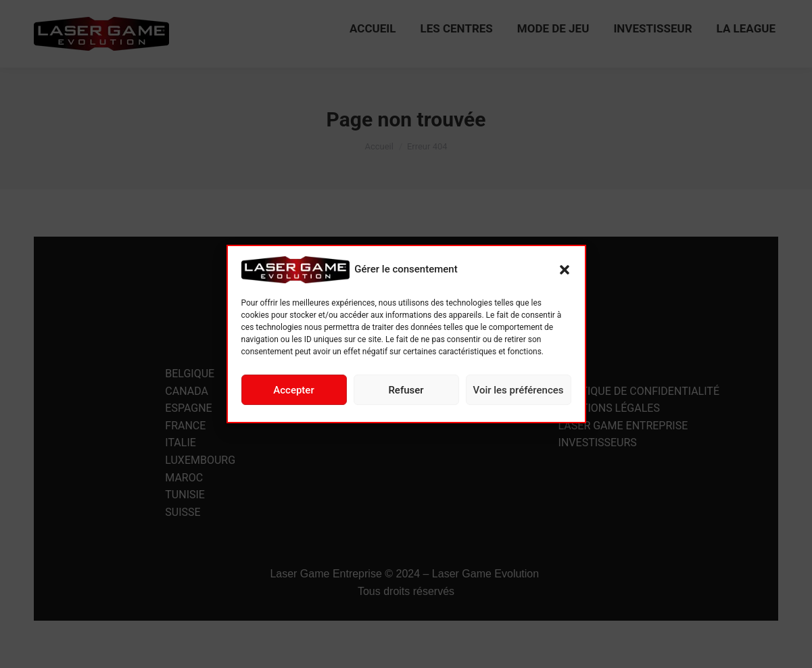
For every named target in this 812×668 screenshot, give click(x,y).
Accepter (293, 390)
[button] (565, 270)
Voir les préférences (519, 390)
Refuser (406, 390)
